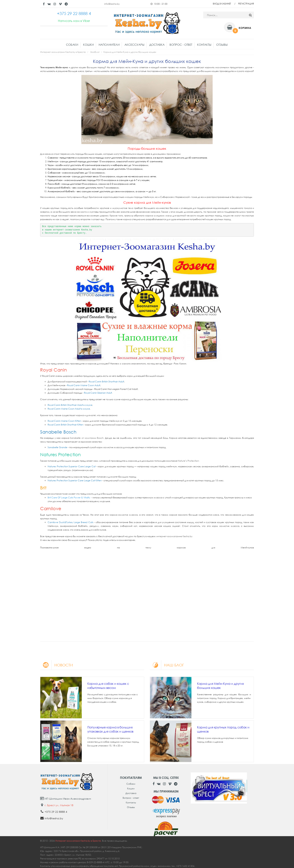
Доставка (157, 45)
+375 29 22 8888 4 (56, 812)
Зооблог (95, 52)
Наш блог (167, 665)
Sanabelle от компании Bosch (87, 438)
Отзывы (222, 45)
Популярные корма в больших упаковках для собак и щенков (110, 729)
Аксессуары (134, 45)
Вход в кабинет (222, 4)
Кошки (88, 45)
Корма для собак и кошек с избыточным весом (108, 686)
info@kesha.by (112, 4)
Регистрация (246, 4)
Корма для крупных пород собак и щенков (223, 729)
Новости (57, 665)
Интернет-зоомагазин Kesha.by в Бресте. (79, 841)
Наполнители (109, 45)
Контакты (204, 45)
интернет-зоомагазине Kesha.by (174, 536)
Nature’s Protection (188, 461)
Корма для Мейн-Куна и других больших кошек (220, 686)
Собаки (72, 45)
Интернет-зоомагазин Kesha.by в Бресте (63, 52)
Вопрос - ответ (181, 45)
